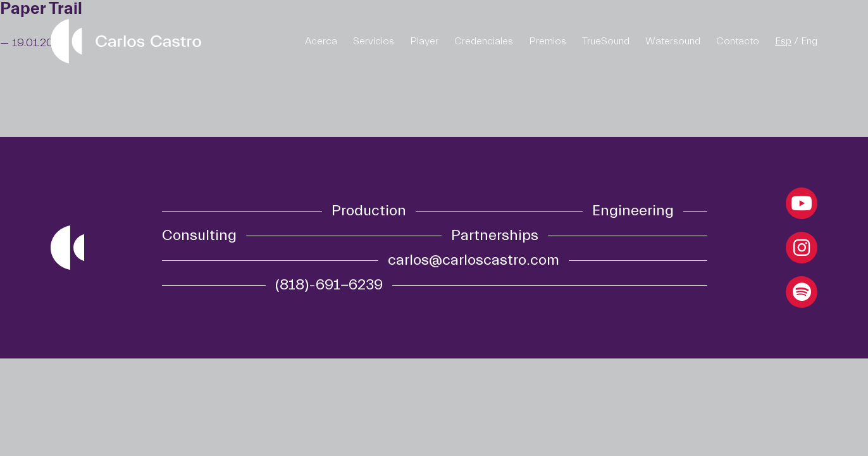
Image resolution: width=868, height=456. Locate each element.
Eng (809, 41)
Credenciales (484, 41)
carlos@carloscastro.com (474, 260)
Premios (548, 41)
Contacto (738, 41)
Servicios (374, 41)
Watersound (673, 41)
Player (424, 41)
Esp (783, 41)
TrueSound (606, 41)
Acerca (321, 41)
